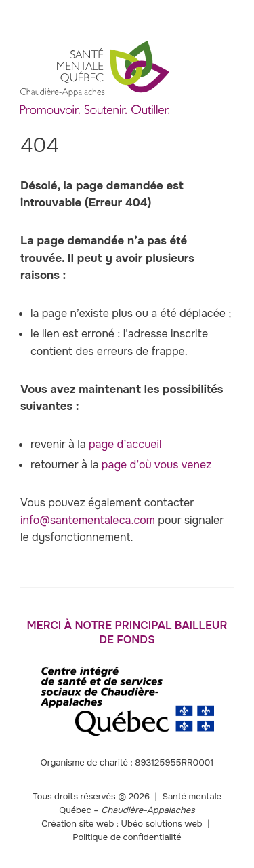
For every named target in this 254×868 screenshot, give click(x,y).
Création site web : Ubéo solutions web (122, 824)
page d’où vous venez (157, 465)
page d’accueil (125, 444)
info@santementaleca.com (88, 520)
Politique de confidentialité (127, 837)
